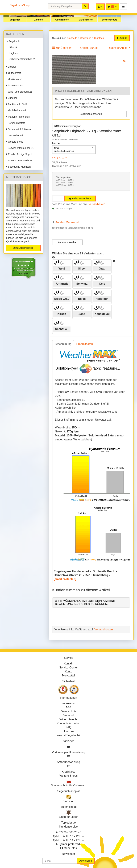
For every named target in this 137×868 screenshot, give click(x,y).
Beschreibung (63, 344)
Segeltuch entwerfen (91, 114)
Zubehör (12, 98)
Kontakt (68, 664)
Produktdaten (85, 344)
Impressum (68, 703)
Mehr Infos (70, 848)
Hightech (14, 53)
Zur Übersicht (64, 48)
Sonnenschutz (109, 20)
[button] (124, 7)
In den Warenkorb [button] (80, 199)
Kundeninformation (68, 723)
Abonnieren (86, 861)
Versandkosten (97, 204)
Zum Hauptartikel (67, 242)
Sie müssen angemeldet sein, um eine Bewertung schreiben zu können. (85, 602)
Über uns (68, 731)
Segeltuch (15, 20)
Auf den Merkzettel (67, 222)
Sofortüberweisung (68, 762)
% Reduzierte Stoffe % (19, 160)
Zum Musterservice (23, 248)
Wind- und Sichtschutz (19, 92)
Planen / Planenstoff (18, 117)
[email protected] (65, 579)
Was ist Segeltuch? (68, 735)
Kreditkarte (68, 772)
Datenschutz (68, 711)
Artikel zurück (90, 48)
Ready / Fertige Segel (19, 154)
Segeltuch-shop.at (68, 791)
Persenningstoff (16, 123)
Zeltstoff (39, 20)
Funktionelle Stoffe (17, 104)
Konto (69, 671)
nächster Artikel (119, 48)
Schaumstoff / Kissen (19, 129)
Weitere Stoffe (15, 142)
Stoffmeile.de (68, 807)
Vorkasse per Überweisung (68, 752)
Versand (68, 715)
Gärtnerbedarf (15, 135)
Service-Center (68, 667)
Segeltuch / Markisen (19, 167)
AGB (69, 707)
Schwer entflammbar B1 (22, 59)
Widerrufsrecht (68, 719)
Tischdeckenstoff (16, 110)
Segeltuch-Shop (20, 5)
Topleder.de (68, 823)
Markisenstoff (86, 20)
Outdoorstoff (62, 20)
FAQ (68, 727)
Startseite (72, 38)
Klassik (13, 47)
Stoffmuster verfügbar (68, 126)
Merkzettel (69, 675)
